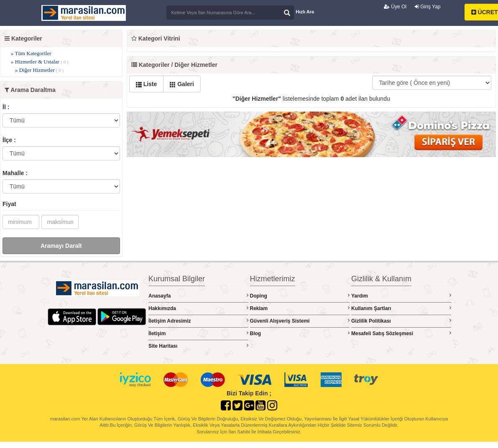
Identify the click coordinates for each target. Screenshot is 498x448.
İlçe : (9, 140)
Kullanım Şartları (401, 308)
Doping (300, 296)
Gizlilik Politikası (401, 321)
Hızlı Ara (305, 12)
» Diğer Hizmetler (39, 70)
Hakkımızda (198, 308)
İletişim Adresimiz (198, 321)
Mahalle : (15, 173)
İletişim (198, 333)
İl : (6, 107)
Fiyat (9, 204)
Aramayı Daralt (61, 246)
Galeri (182, 84)
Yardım (401, 296)
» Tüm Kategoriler (31, 53)
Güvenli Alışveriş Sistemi (300, 321)
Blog (300, 333)
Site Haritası (198, 346)
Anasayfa (198, 296)
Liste (147, 84)
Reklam (300, 308)
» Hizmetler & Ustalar (40, 62)
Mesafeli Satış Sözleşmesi (401, 333)
